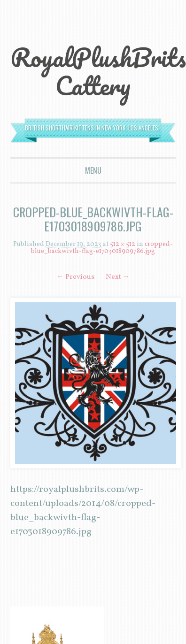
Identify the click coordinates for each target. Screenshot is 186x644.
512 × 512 (123, 244)
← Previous (76, 277)
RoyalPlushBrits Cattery (98, 71)
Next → (118, 277)
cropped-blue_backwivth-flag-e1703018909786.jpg (102, 248)
